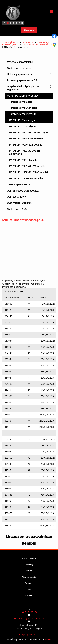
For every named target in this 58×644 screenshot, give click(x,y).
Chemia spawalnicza (19, 185)
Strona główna (10, 42)
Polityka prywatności (29, 635)
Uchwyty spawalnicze (19, 74)
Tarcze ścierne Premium (23, 114)
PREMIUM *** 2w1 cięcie (22, 126)
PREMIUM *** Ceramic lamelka (26, 178)
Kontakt (29, 595)
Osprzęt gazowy (16, 197)
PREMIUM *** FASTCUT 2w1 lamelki (29, 172)
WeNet (48, 639)
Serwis (29, 571)
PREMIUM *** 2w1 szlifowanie (26, 145)
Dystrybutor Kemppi (19, 68)
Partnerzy (29, 583)
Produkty (29, 565)
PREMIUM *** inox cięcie (23, 120)
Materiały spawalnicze (20, 62)
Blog (29, 589)
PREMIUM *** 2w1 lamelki (23, 160)
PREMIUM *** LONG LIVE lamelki (27, 166)
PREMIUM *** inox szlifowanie (26, 139)
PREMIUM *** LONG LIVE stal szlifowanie (25, 152)
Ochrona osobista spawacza (23, 191)
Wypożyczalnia (29, 577)
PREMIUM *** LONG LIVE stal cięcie (29, 133)
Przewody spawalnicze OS (22, 80)
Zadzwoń (29, 30)
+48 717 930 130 (29, 612)
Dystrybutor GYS (17, 209)
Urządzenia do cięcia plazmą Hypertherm (23, 88)
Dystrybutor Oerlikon (19, 203)
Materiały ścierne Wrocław (22, 96)
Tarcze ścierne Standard (23, 108)
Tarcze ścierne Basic (21, 102)
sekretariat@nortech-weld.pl (29, 619)
